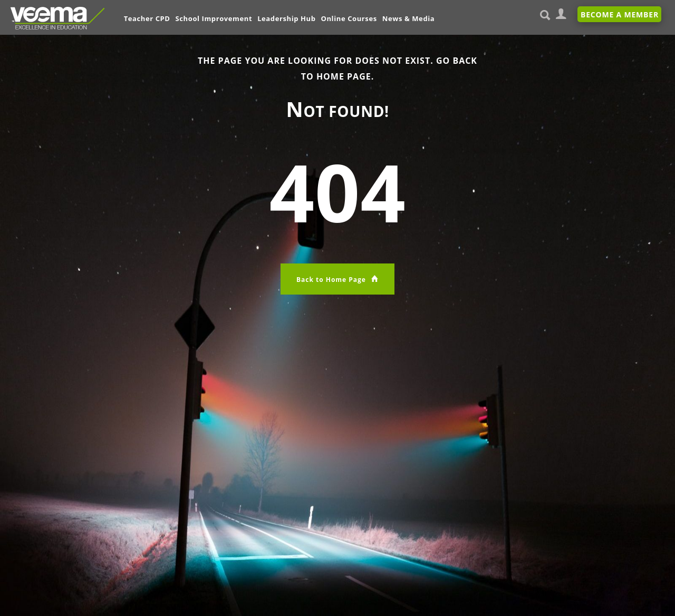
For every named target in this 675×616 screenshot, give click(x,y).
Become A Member (620, 14)
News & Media (409, 19)
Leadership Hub (286, 19)
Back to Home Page (337, 279)
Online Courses (349, 19)
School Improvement (214, 19)
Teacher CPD (147, 19)
